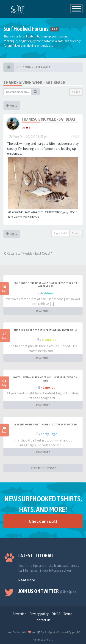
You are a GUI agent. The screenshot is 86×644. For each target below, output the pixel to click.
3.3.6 (54, 29)
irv (28, 127)
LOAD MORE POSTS (43, 468)
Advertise (19, 614)
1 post (76, 92)
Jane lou (49, 387)
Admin (49, 293)
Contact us (43, 620)
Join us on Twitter (47, 591)
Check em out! (43, 521)
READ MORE (43, 311)
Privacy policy (39, 614)
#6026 (75, 137)
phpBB (76, 632)
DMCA (56, 614)
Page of (60, 233)
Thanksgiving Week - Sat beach (35, 82)
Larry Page (49, 434)
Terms (68, 614)
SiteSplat (49, 340)
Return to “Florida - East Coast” (28, 253)
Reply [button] (12, 105)
